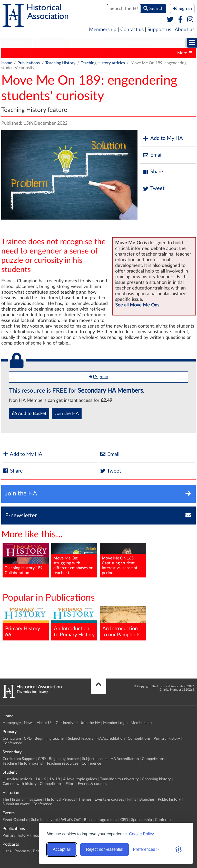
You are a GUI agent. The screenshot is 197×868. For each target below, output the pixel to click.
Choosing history (156, 779)
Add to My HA (163, 138)
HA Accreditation (111, 739)
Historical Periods (60, 799)
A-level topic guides (80, 779)
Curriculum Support (19, 759)
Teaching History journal (23, 763)
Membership (103, 30)
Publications (29, 63)
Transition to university (119, 779)
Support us (159, 30)
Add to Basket (29, 413)
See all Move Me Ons (137, 305)
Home (7, 63)
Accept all (62, 849)
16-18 (55, 779)
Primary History (18, 53)
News (29, 723)
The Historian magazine (22, 799)
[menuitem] (17, 43)
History (116, 53)
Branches (147, 799)
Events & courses (92, 784)
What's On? (71, 820)
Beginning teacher (50, 739)
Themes (85, 799)
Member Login (115, 723)
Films (70, 784)
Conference (12, 743)
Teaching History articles (103, 63)
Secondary (52, 43)
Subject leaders (81, 739)
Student (87, 43)
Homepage (12, 723)
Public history (169, 799)
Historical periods (17, 779)
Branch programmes (101, 820)
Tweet (154, 189)
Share (153, 172)
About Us (45, 723)
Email (153, 155)
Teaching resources (62, 763)
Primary (17, 43)
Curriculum (12, 739)
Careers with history (20, 784)
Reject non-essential (105, 849)
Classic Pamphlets (147, 53)
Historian (173, 43)
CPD (28, 739)
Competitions (139, 739)
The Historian (90, 53)
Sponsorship (141, 820)
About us (185, 30)
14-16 (41, 779)
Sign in (99, 377)
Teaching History (55, 53)
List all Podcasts (16, 851)
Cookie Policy (141, 834)
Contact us (132, 30)
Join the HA (67, 414)
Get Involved (67, 723)
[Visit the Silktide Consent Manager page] (179, 849)
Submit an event (16, 804)
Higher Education (129, 43)
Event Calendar (15, 820)
